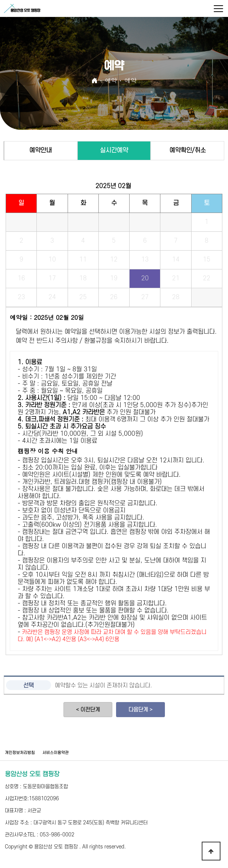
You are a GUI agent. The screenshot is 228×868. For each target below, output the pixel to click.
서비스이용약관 (56, 753)
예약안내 (41, 150)
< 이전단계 (88, 710)
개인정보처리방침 (20, 753)
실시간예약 (114, 150)
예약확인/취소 (188, 150)
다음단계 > (140, 710)
